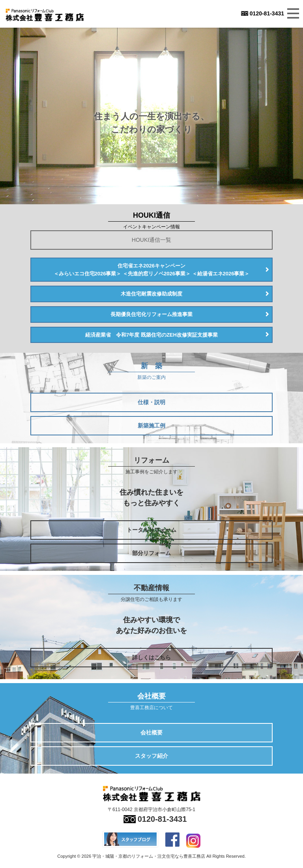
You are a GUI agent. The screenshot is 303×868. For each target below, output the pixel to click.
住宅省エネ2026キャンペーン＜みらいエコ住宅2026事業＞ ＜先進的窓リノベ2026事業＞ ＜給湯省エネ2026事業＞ (152, 270)
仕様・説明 (151, 402)
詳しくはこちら (151, 657)
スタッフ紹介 (151, 756)
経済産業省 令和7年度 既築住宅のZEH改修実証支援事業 (151, 335)
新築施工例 (151, 426)
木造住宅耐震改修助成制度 (151, 294)
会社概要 (151, 732)
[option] (151, 116)
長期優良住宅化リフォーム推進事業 (151, 314)
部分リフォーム (151, 553)
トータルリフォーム (151, 530)
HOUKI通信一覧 (151, 240)
